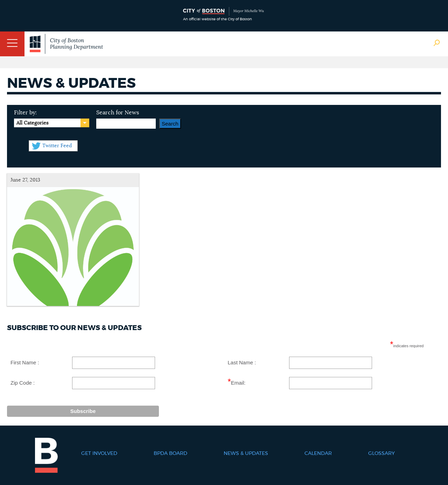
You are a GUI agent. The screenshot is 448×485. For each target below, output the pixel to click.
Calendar (318, 454)
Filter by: (25, 113)
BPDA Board (170, 454)
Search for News (118, 113)
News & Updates (246, 454)
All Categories (32, 123)
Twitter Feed (57, 146)
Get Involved (99, 454)
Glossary (381, 454)
